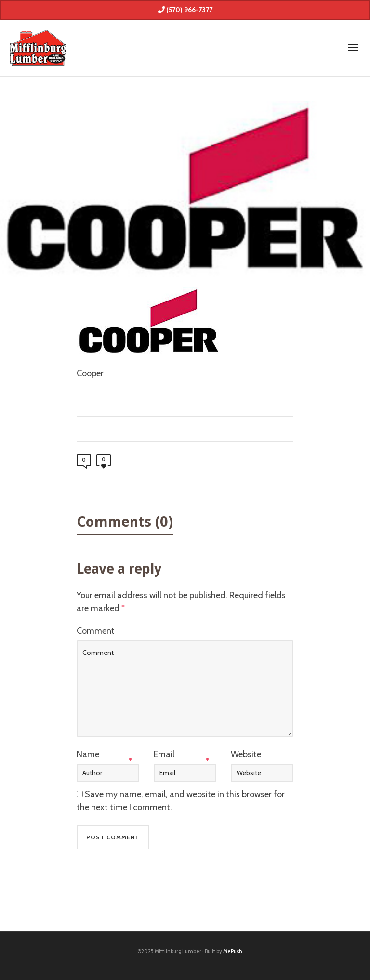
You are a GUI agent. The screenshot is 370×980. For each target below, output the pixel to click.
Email (164, 754)
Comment (96, 631)
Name (88, 754)
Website (246, 754)
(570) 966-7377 (185, 10)
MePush (233, 951)
